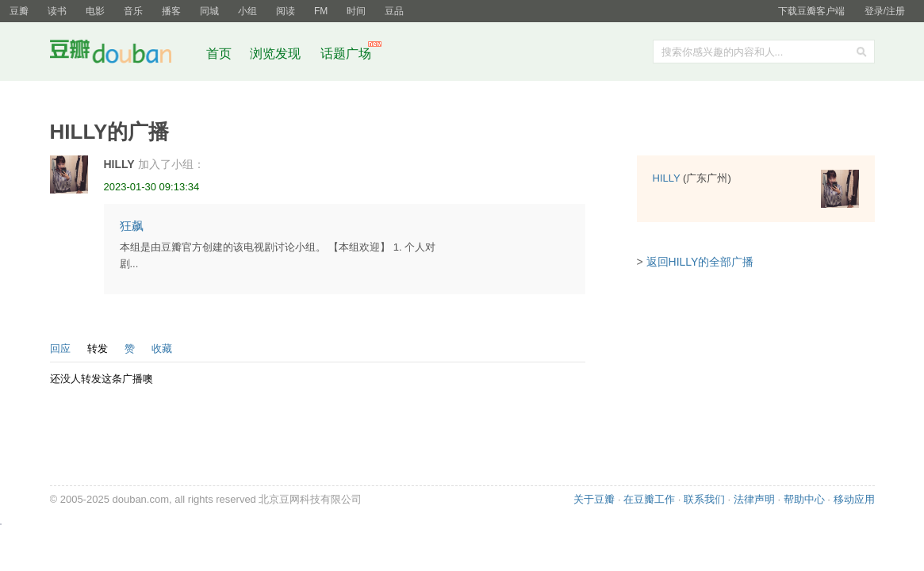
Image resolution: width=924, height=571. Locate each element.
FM (321, 11)
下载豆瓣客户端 (811, 11)
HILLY (119, 164)
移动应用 (854, 499)
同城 (209, 11)
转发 (98, 349)
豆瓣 (19, 11)
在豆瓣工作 (649, 499)
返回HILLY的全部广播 (700, 262)
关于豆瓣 (594, 499)
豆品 (394, 11)
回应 (60, 349)
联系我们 (704, 499)
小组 (247, 11)
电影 (95, 11)
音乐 (133, 11)
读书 (57, 11)
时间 (356, 11)
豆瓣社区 (123, 54)
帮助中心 (804, 499)
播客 (171, 11)
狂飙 (132, 226)
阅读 (286, 11)
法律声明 (754, 499)
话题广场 (346, 54)
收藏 (162, 349)
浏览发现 (277, 54)
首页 (219, 54)
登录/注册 (885, 11)
